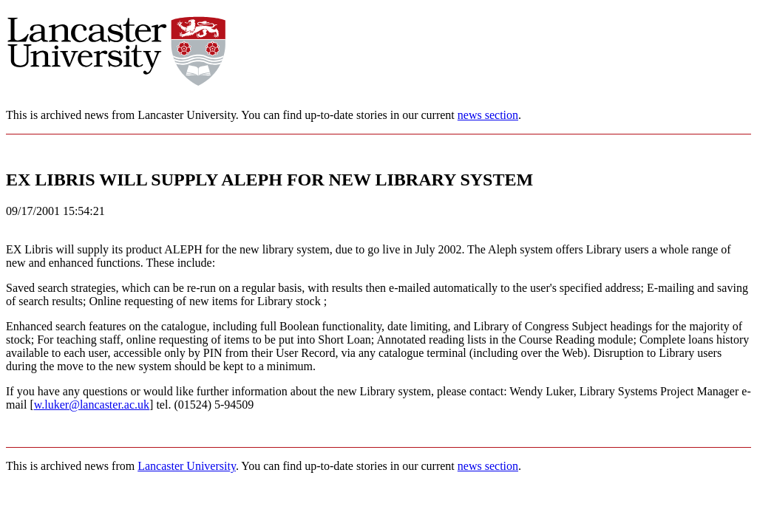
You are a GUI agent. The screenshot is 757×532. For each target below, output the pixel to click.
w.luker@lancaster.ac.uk (92, 405)
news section (488, 115)
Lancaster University (187, 466)
